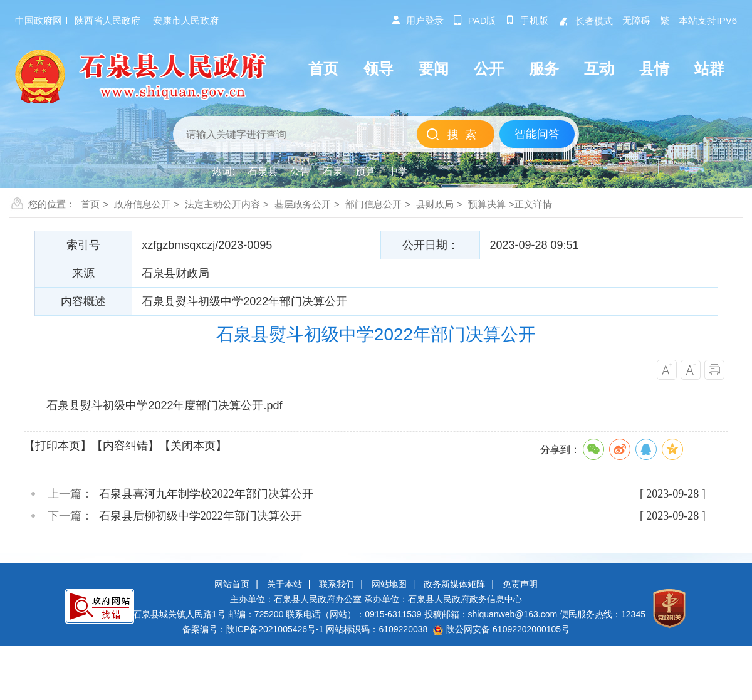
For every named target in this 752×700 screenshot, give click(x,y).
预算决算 (487, 204)
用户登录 (417, 20)
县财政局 (435, 204)
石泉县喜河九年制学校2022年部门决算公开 (206, 494)
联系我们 (337, 584)
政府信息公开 (142, 204)
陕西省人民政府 (107, 20)
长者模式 (585, 21)
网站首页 (232, 584)
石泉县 (263, 171)
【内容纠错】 (125, 446)
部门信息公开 (373, 204)
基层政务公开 (303, 204)
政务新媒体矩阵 (454, 584)
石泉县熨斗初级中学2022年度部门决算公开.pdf (164, 405)
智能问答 (537, 134)
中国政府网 (39, 20)
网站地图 (389, 584)
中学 (398, 171)
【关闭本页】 (193, 446)
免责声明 (520, 584)
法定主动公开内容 (222, 204)
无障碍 (636, 20)
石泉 (333, 171)
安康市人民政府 (186, 20)
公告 (300, 171)
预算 (365, 171)
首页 (90, 204)
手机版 (527, 20)
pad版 (475, 20)
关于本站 (285, 584)
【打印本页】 (58, 446)
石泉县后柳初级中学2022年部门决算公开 (201, 516)
